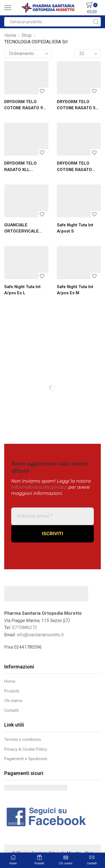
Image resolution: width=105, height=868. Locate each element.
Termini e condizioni (23, 739)
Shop (27, 35)
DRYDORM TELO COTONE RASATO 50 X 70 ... (77, 105)
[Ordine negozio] (28, 54)
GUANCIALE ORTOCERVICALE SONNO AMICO (21, 228)
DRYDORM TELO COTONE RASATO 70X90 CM (74, 167)
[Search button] (96, 22)
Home (10, 35)
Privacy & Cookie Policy (26, 749)
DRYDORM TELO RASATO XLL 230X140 (20, 167)
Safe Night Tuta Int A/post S (75, 228)
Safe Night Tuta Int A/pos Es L (22, 290)
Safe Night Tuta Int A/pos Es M (75, 290)
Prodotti (12, 691)
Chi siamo (13, 701)
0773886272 (25, 628)
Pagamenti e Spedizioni (26, 759)
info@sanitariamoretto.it (40, 635)
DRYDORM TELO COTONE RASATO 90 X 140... (25, 105)
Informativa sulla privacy (39, 487)
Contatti (11, 710)
